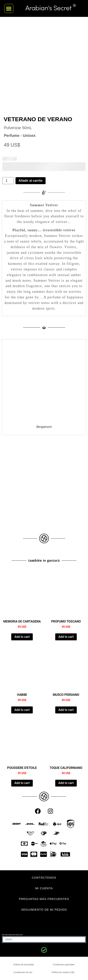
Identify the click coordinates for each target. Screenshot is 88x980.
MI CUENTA (44, 888)
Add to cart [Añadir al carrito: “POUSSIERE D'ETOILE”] (22, 783)
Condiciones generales (64, 964)
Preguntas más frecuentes (44, 899)
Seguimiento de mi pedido (44, 910)
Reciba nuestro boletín (12, 935)
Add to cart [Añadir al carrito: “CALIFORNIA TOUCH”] (66, 783)
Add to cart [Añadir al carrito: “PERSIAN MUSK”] (66, 710)
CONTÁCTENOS (44, 878)
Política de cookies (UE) (63, 972)
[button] (9, 8)
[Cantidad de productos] (8, 181)
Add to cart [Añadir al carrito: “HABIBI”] (22, 710)
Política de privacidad (24, 964)
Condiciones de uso (23, 972)
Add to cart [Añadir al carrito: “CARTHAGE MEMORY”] (22, 637)
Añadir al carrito (31, 181)
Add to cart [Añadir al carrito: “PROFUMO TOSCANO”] (66, 637)
